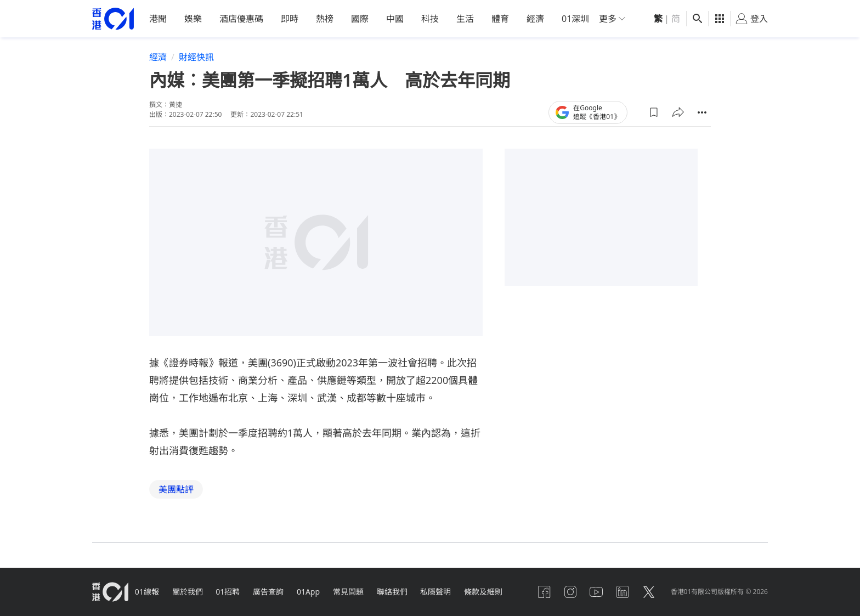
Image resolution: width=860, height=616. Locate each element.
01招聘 (228, 592)
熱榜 (325, 19)
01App (309, 592)
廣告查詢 (269, 592)
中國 (395, 19)
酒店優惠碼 (241, 19)
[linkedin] (623, 592)
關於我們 (188, 592)
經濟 (535, 19)
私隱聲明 (437, 592)
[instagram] (570, 592)
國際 (360, 19)
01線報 (147, 592)
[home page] (113, 19)
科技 (430, 19)
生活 (465, 19)
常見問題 (349, 592)
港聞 (158, 19)
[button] (654, 112)
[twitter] (649, 592)
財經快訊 (196, 57)
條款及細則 (484, 592)
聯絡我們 (393, 592)
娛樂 (193, 19)
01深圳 (575, 19)
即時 (290, 19)
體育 (500, 19)
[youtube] (596, 592)
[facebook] (544, 592)
